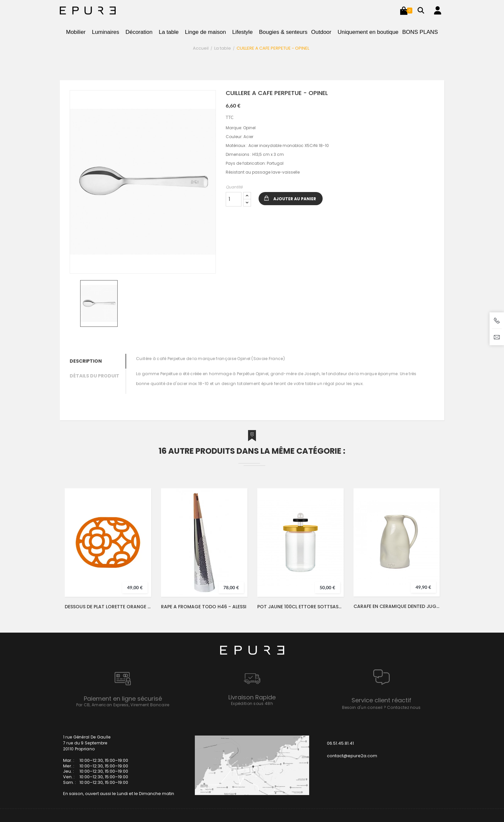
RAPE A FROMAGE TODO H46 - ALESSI (204, 607)
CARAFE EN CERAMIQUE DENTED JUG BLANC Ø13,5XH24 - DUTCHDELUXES (397, 606)
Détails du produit (94, 376)
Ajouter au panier (295, 199)
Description (86, 361)
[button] (404, 11)
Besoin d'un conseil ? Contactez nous (381, 707)
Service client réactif (381, 700)
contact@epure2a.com (352, 756)
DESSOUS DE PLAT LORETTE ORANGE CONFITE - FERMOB (108, 607)
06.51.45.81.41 (340, 743)
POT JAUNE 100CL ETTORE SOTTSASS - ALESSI (300, 607)
